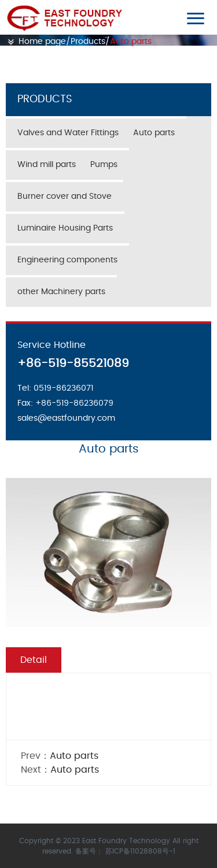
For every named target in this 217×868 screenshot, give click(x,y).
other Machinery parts (61, 292)
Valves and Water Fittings (68, 133)
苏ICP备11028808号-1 (140, 851)
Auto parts (131, 42)
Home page (42, 42)
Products (88, 42)
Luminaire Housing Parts (65, 228)
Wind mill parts (47, 165)
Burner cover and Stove (65, 196)
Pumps (104, 165)
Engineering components (67, 260)
